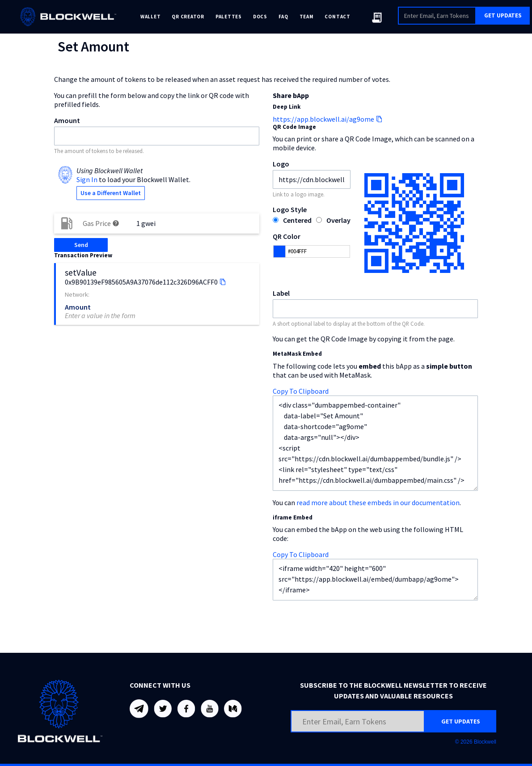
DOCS (260, 17)
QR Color (287, 236)
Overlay (338, 220)
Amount (67, 120)
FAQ (283, 17)
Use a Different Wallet (111, 193)
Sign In (87, 179)
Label (281, 293)
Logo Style (290, 209)
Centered (297, 220)
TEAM (307, 17)
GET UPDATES (503, 15)
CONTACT (337, 17)
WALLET (151, 17)
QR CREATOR (188, 17)
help (116, 223)
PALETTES (229, 17)
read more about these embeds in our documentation (378, 502)
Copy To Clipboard (301, 391)
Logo (281, 164)
